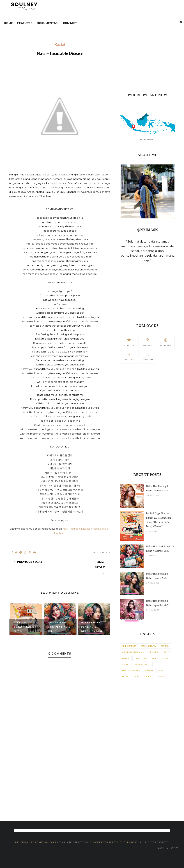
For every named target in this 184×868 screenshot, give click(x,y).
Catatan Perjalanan (133, 652)
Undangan (161, 677)
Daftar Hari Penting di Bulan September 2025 (158, 603)
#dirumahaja (129, 646)
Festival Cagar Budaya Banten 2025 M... (26, 627)
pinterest (147, 342)
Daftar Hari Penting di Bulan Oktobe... (93, 627)
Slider (147, 677)
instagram (166, 342)
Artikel (60, 45)
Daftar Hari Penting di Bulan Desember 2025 (157, 488)
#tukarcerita (148, 646)
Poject (162, 670)
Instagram (147, 356)
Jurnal (126, 664)
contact (70, 23)
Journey (165, 658)
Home (8, 23)
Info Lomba (150, 658)
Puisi (137, 677)
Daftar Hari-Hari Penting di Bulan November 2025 (160, 549)
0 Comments (102, 552)
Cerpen (167, 652)
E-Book (126, 658)
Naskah (149, 670)
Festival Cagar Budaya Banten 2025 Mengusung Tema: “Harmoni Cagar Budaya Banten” (159, 520)
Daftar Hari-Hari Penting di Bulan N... (60, 627)
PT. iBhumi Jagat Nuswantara (36, 842)
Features (25, 23)
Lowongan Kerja (131, 670)
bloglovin (129, 342)
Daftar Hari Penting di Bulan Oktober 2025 (157, 576)
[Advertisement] (148, 62)
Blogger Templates (104, 842)
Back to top (168, 848)
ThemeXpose (129, 842)
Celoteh (153, 652)
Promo (126, 677)
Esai (137, 658)
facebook (129, 356)
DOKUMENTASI (48, 23)
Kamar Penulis (143, 664)
